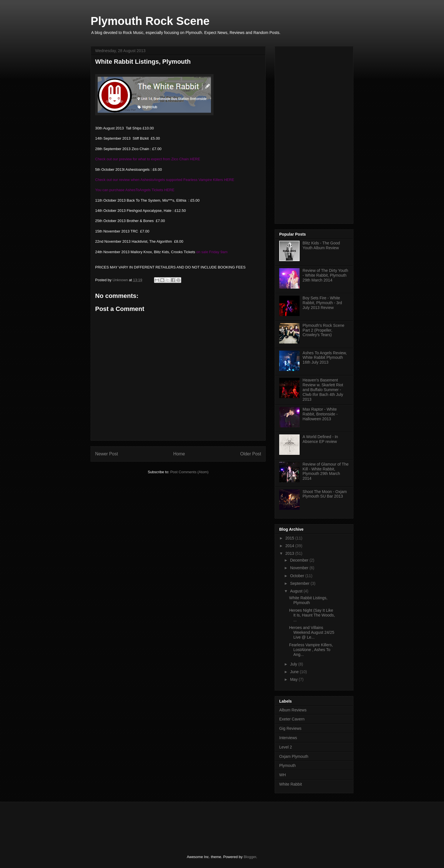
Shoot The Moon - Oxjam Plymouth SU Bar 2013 (325, 494)
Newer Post (107, 454)
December (300, 560)
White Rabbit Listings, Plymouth (308, 600)
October (298, 576)
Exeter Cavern (292, 719)
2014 (290, 546)
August (297, 591)
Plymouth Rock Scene (150, 21)
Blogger (250, 857)
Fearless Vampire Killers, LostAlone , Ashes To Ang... (311, 650)
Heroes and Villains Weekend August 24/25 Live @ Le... (312, 632)
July (294, 664)
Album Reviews (293, 710)
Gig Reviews (290, 728)
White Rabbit (291, 784)
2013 (290, 553)
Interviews (288, 738)
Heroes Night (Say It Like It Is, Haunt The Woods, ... (312, 615)
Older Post (251, 454)
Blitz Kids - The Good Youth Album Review (321, 245)
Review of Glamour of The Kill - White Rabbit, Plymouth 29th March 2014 (326, 471)
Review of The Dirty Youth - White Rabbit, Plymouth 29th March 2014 (325, 275)
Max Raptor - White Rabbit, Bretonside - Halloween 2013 (320, 414)
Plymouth (287, 765)
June (295, 672)
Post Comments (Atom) (189, 472)
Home (179, 454)
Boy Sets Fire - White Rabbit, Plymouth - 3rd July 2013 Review (322, 303)
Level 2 (286, 747)
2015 (290, 538)
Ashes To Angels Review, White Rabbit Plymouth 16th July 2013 (325, 358)
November (300, 568)
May (294, 679)
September (300, 583)
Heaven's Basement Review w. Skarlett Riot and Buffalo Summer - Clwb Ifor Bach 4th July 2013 (323, 390)
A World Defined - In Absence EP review (320, 439)
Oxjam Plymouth (294, 756)
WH (282, 775)
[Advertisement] (322, 133)
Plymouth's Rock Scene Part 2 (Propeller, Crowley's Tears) (324, 330)
